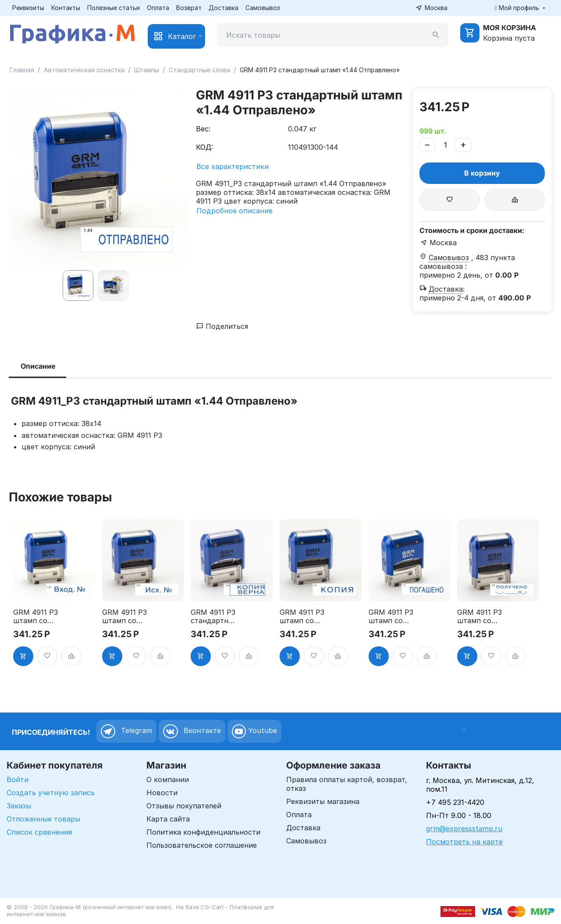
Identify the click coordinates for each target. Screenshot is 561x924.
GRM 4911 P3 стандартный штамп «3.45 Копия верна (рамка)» (213, 617)
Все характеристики (233, 166)
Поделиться (222, 326)
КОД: (204, 147)
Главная (22, 70)
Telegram (126, 731)
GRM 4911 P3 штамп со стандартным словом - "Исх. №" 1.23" (124, 617)
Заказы (19, 806)
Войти (18, 779)
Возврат (189, 8)
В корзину (482, 173)
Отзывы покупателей (184, 806)
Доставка (224, 8)
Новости (162, 793)
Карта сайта (168, 819)
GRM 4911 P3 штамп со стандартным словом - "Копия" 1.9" (302, 617)
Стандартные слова (199, 70)
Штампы (147, 70)
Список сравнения (39, 832)
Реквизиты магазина (323, 801)
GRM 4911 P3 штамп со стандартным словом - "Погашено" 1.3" (391, 617)
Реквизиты (28, 8)
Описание (38, 366)
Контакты (66, 8)
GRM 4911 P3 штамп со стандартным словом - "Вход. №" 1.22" (36, 617)
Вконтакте (192, 731)
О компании (168, 779)
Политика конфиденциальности (203, 832)
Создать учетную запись (51, 793)
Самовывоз (263, 8)
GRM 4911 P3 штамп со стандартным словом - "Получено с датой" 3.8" (479, 617)
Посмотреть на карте (464, 842)
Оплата (158, 8)
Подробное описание (234, 211)
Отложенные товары (43, 819)
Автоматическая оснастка (84, 70)
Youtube (254, 731)
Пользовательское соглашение (202, 845)
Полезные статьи (114, 8)
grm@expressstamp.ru (464, 829)
